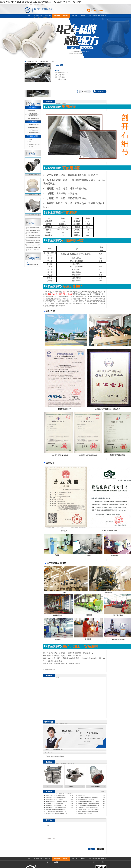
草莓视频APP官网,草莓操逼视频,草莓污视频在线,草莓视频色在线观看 (40, 2)
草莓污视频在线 (33, 122)
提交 (91, 849)
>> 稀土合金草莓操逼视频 (33, 118)
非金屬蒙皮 (57, 756)
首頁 (33, 61)
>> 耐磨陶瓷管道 (31, 111)
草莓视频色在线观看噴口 (57, 750)
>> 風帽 (29, 142)
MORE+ (103, 791)
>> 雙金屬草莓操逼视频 (32, 116)
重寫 (100, 849)
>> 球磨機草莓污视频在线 (33, 125)
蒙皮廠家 (62, 756)
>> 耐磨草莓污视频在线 (32, 130)
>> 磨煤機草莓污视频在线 (33, 127)
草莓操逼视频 (33, 108)
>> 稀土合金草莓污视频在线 (33, 133)
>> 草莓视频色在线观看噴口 (33, 144)
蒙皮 (52, 756)
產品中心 (37, 61)
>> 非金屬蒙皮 (31, 147)
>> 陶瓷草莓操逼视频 (32, 113)
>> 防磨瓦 (30, 139)
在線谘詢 (85, 92)
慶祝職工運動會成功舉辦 (33, 233)
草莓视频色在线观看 (44, 61)
